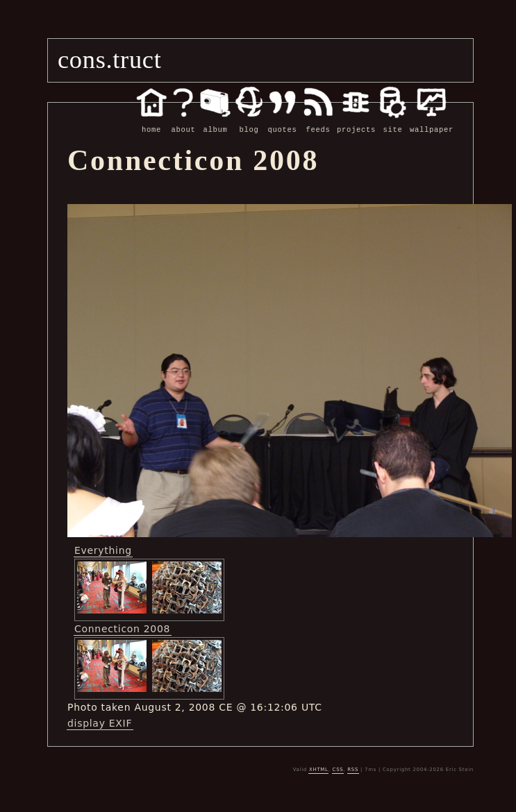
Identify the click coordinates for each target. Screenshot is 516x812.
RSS (353, 769)
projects (356, 122)
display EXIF (100, 722)
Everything (103, 550)
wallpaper (432, 122)
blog (249, 122)
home (151, 122)
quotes (282, 122)
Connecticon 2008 (122, 628)
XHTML (319, 769)
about (183, 122)
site (393, 122)
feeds (318, 122)
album (215, 122)
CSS (338, 769)
